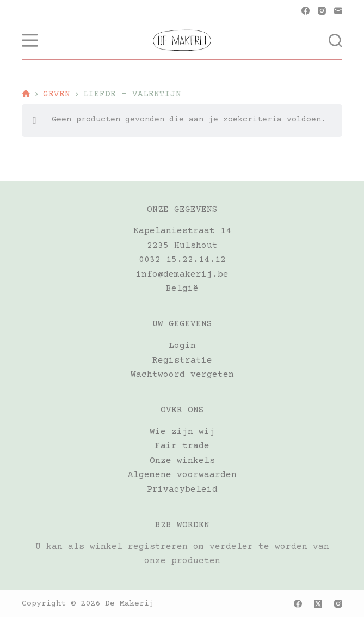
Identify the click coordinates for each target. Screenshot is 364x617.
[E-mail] (338, 11)
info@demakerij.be (182, 274)
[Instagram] (322, 11)
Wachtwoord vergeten (182, 375)
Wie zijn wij (182, 432)
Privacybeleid (182, 490)
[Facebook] (306, 11)
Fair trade (182, 446)
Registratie (182, 361)
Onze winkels (182, 461)
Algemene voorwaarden (182, 475)
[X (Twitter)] (318, 604)
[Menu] (30, 40)
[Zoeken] (335, 41)
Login (182, 346)
